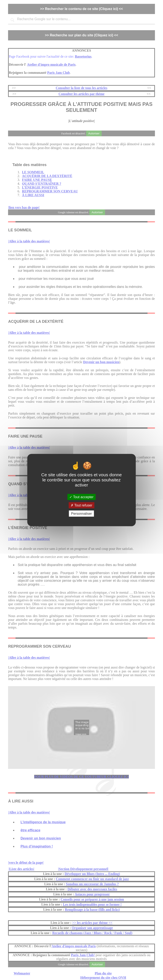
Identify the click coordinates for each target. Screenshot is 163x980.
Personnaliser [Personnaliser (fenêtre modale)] (81, 514)
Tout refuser (81, 505)
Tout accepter (81, 497)
